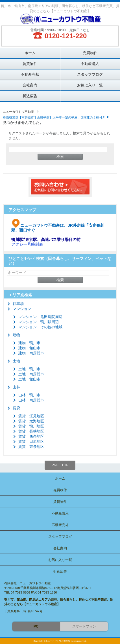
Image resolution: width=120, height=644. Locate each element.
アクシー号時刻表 (27, 244)
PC (36, 626)
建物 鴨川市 (29, 343)
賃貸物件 (30, 64)
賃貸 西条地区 (31, 436)
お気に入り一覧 (90, 85)
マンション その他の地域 (40, 327)
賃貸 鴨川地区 (31, 426)
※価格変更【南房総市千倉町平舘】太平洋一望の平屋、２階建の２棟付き (54, 117)
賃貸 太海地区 (31, 421)
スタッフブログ (90, 74)
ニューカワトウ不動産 (18, 112)
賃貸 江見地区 (31, 416)
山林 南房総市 (31, 400)
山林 (16, 387)
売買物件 (90, 53)
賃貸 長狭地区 (31, 431)
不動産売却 (30, 74)
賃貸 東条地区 (31, 447)
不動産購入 (90, 64)
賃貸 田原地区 (31, 441)
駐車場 (18, 304)
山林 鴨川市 (29, 395)
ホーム (30, 53)
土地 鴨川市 (29, 369)
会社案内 (30, 85)
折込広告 (30, 96)
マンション (22, 309)
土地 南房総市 (31, 374)
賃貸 (16, 408)
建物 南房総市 (31, 353)
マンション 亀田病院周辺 (40, 317)
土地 (16, 361)
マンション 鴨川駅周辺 (39, 322)
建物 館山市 (29, 348)
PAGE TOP (60, 465)
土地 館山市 (29, 379)
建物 (16, 335)
